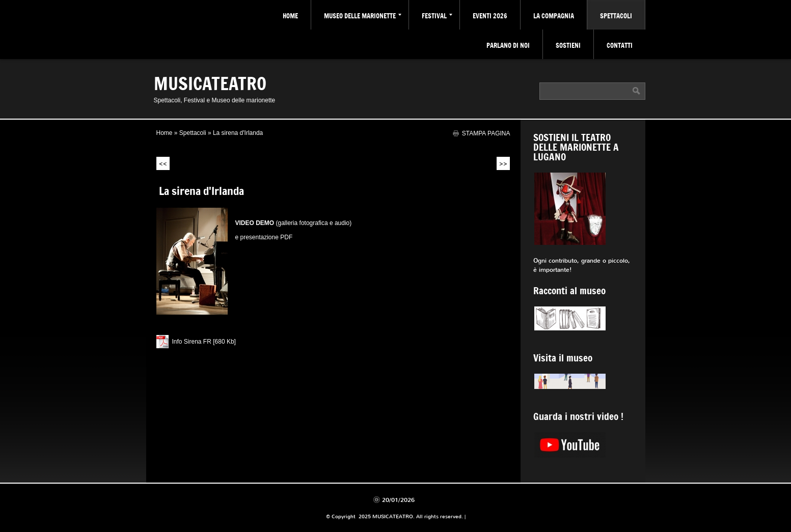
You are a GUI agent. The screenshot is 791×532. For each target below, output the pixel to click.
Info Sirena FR (192, 342)
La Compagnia (554, 16)
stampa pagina (486, 133)
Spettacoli (616, 16)
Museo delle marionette (363, 16)
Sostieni (568, 45)
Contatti (620, 45)
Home (290, 16)
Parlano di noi (508, 45)
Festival (437, 16)
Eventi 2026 (490, 16)
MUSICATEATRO (210, 83)
